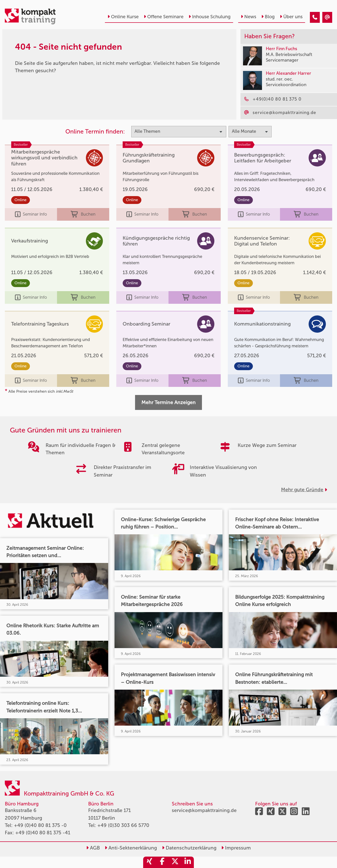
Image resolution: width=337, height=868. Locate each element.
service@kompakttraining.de (204, 810)
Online (21, 200)
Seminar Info (31, 214)
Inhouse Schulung (210, 17)
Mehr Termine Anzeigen (168, 402)
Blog (268, 17)
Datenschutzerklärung (189, 848)
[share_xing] (149, 862)
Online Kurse (123, 17)
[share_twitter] (175, 862)
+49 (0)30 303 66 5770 (123, 825)
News (248, 17)
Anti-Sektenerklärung (131, 848)
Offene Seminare (164, 17)
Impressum (236, 848)
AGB (93, 848)
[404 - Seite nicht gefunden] (315, 17)
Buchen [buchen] (83, 214)
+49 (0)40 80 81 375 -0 (40, 825)
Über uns (291, 17)
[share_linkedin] (188, 862)
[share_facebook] (162, 862)
